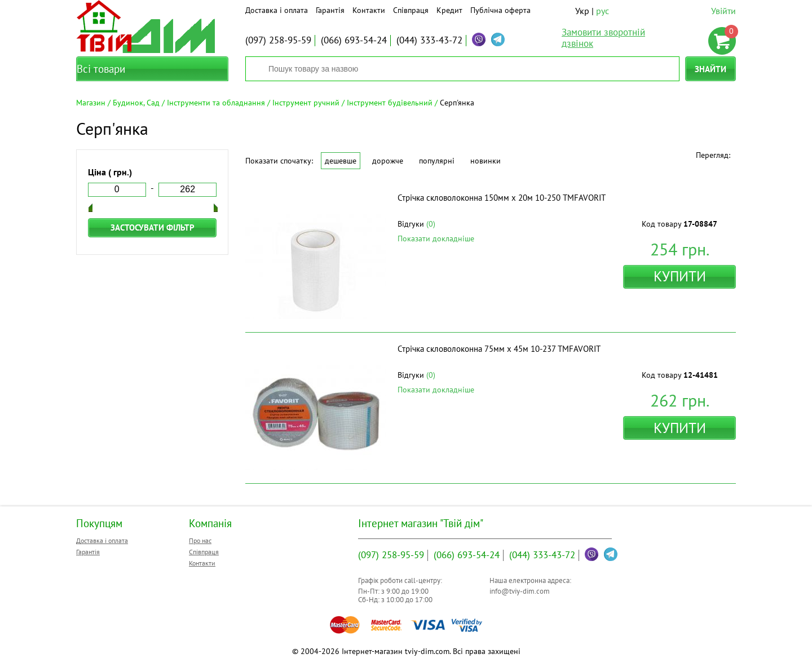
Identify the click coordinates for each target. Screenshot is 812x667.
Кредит (449, 10)
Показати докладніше (436, 238)
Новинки (486, 161)
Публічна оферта (500, 10)
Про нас (200, 540)
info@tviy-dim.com (520, 591)
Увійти (723, 11)
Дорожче (388, 161)
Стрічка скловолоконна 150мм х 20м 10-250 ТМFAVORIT (502, 198)
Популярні (437, 161)
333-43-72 (429, 40)
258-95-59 (278, 40)
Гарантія (330, 10)
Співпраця (411, 10)
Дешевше (341, 161)
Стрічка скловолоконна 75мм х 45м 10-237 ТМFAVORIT (499, 349)
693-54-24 (354, 40)
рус (603, 11)
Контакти (369, 10)
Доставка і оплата (277, 10)
